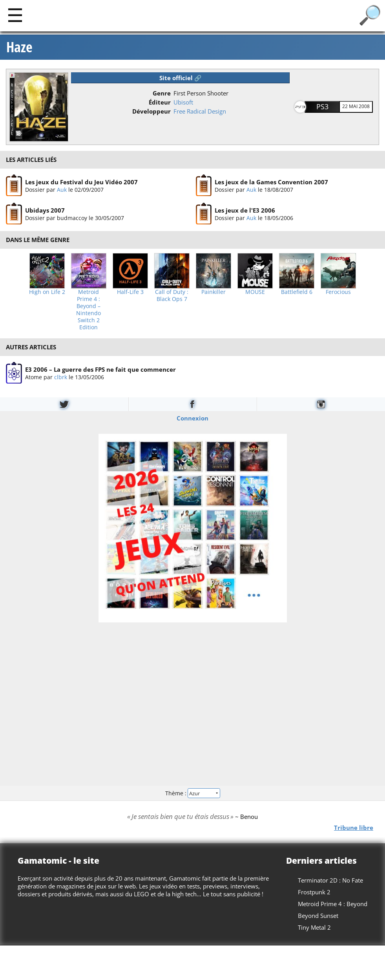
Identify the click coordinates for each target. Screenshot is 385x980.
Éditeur (160, 102)
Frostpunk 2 (314, 892)
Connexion (192, 418)
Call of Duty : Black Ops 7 (172, 295)
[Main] (15, 15)
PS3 (322, 106)
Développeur (151, 111)
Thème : (192, 793)
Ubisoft (183, 102)
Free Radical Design (200, 111)
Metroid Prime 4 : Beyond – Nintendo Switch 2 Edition (88, 310)
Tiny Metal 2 (314, 927)
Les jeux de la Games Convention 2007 (271, 182)
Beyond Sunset (318, 916)
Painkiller (213, 292)
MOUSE (255, 292)
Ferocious (338, 292)
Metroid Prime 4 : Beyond (333, 904)
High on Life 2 (47, 292)
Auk (62, 189)
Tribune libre (354, 827)
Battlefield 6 (297, 292)
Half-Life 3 (130, 292)
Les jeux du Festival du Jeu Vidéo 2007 (81, 182)
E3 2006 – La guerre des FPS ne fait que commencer (100, 369)
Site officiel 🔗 (181, 78)
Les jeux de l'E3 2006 (245, 210)
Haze (19, 47)
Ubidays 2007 (45, 210)
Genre (162, 93)
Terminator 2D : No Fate (330, 880)
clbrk (61, 377)
